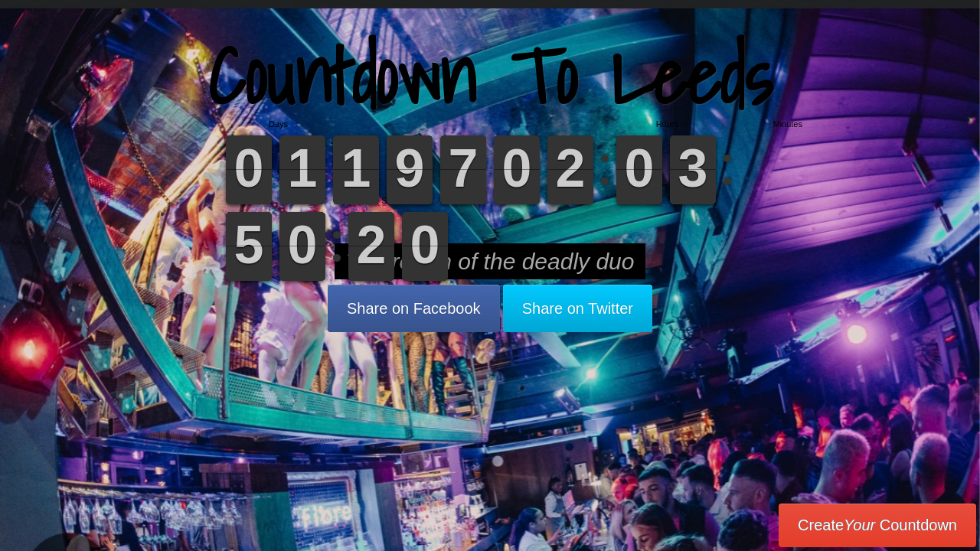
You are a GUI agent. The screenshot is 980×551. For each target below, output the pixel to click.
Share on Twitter (578, 308)
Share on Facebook (414, 308)
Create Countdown (877, 525)
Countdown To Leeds (490, 76)
